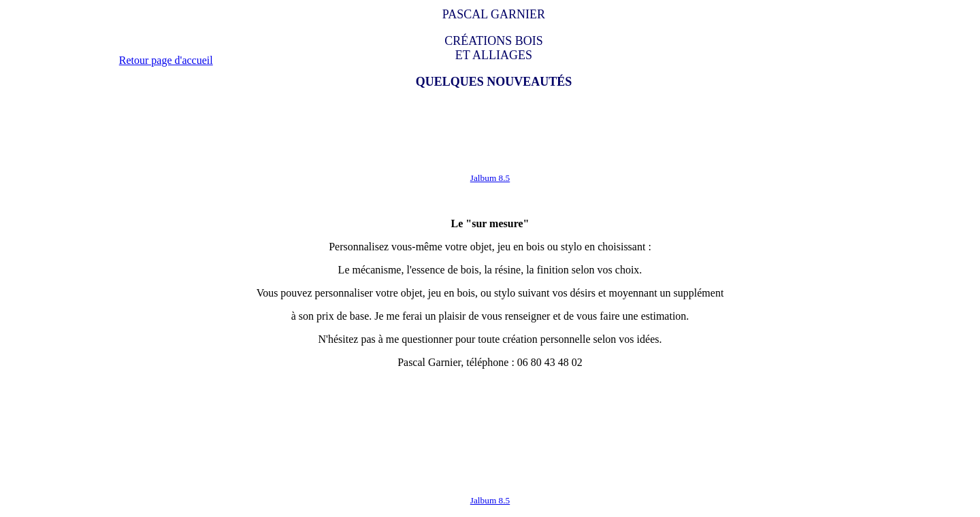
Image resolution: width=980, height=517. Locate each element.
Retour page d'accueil (166, 60)
